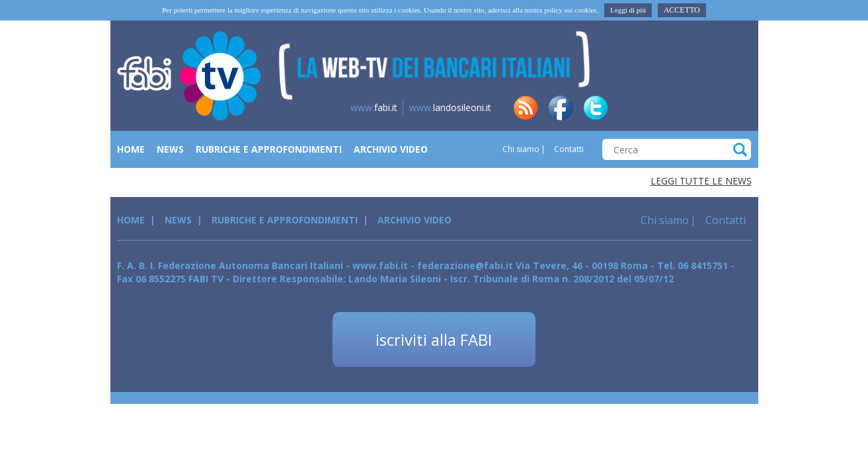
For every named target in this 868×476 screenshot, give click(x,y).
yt (736, 108)
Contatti (568, 149)
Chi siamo (521, 149)
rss (526, 108)
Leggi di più (628, 10)
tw (596, 108)
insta (701, 108)
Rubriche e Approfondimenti (269, 149)
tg (666, 108)
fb (561, 108)
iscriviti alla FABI (434, 339)
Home (131, 149)
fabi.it (374, 107)
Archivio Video (391, 149)
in (631, 108)
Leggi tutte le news (701, 181)
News (170, 149)
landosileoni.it (450, 107)
